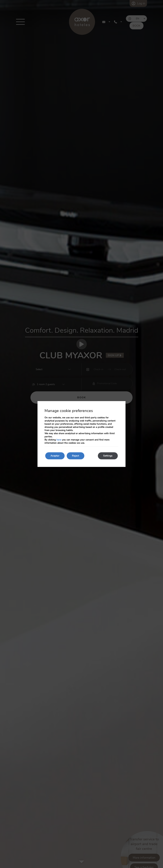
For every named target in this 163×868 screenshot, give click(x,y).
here (59, 440)
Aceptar (55, 456)
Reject (76, 456)
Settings (108, 456)
